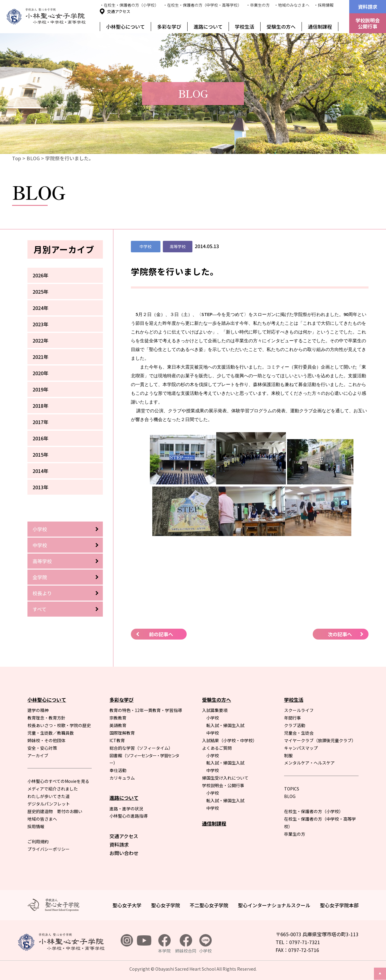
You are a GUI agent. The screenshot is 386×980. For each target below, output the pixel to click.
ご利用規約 (38, 841)
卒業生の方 (295, 834)
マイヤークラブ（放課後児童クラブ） (320, 740)
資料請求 (368, 7)
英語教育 (118, 725)
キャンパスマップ (301, 748)
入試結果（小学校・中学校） (229, 740)
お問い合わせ (124, 853)
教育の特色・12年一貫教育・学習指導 (146, 710)
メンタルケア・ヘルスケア (309, 763)
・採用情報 (324, 5)
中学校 (40, 545)
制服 (288, 755)
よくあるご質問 (217, 748)
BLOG (33, 158)
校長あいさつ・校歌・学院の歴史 (59, 725)
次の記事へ (340, 634)
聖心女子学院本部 (339, 905)
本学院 (164, 944)
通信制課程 (320, 27)
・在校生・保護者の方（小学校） (129, 5)
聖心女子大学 (127, 905)
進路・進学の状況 (126, 809)
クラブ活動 (295, 725)
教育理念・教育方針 (46, 718)
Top (17, 158)
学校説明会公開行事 (368, 23)
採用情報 (36, 826)
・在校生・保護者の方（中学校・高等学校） (202, 5)
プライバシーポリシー (49, 849)
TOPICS (292, 789)
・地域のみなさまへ (292, 5)
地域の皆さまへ (42, 819)
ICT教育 (117, 740)
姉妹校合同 (186, 944)
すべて (40, 609)
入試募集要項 (215, 710)
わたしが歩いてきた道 (49, 796)
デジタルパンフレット (49, 804)
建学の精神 (38, 710)
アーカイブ (38, 755)
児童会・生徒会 (299, 733)
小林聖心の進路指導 (128, 816)
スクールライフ (299, 710)
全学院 (40, 577)
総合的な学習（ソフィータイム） (141, 748)
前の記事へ (161, 634)
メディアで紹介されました (53, 789)
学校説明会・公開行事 (223, 785)
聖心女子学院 (166, 905)
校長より (42, 593)
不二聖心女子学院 (209, 905)
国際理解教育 (122, 733)
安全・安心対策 (42, 748)
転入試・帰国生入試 (225, 725)
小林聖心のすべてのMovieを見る (58, 781)
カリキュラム (122, 778)
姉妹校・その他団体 (46, 740)
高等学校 (42, 561)
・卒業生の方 (258, 5)
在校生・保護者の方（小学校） (314, 811)
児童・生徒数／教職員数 (51, 733)
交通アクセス (119, 11)
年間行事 (293, 718)
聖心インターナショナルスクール (274, 905)
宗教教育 (118, 718)
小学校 (40, 529)
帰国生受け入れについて (225, 778)
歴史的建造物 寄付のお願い (55, 811)
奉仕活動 (118, 770)
